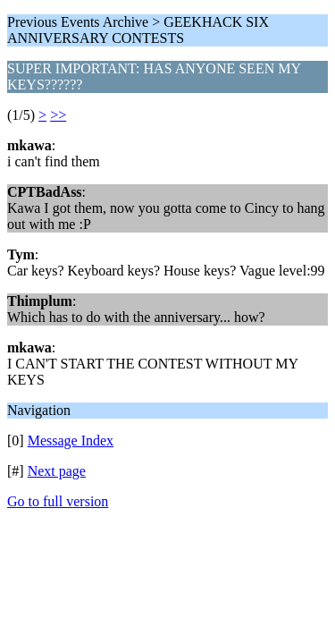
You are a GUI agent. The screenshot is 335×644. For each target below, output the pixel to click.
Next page (57, 471)
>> (58, 115)
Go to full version (58, 501)
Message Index (71, 441)
